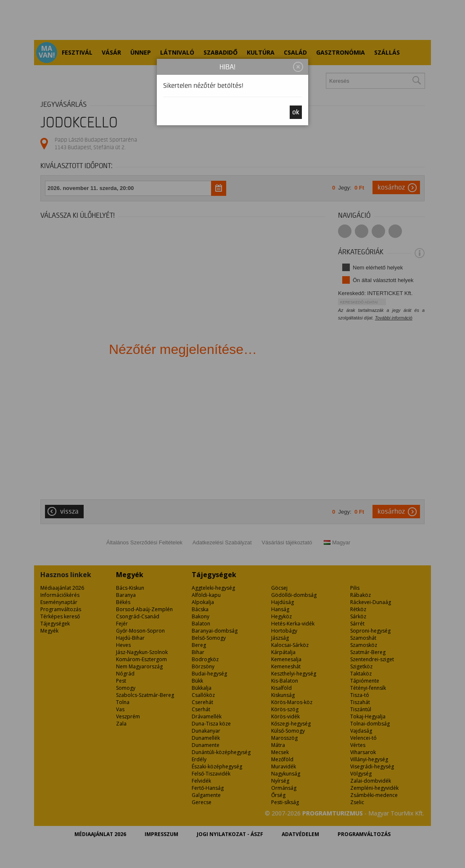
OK (296, 112)
